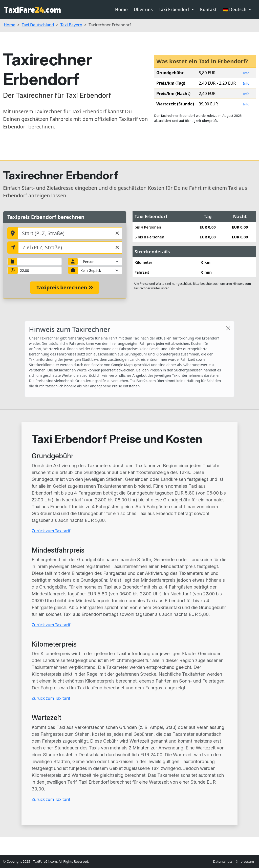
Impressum (245, 861)
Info (246, 73)
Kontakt (208, 10)
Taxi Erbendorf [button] (175, 10)
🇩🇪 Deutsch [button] (235, 10)
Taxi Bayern (71, 25)
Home (121, 10)
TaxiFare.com (32, 10)
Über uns (143, 10)
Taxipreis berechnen (65, 287)
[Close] (228, 328)
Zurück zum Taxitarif (51, 531)
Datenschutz (223, 861)
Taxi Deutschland (38, 25)
